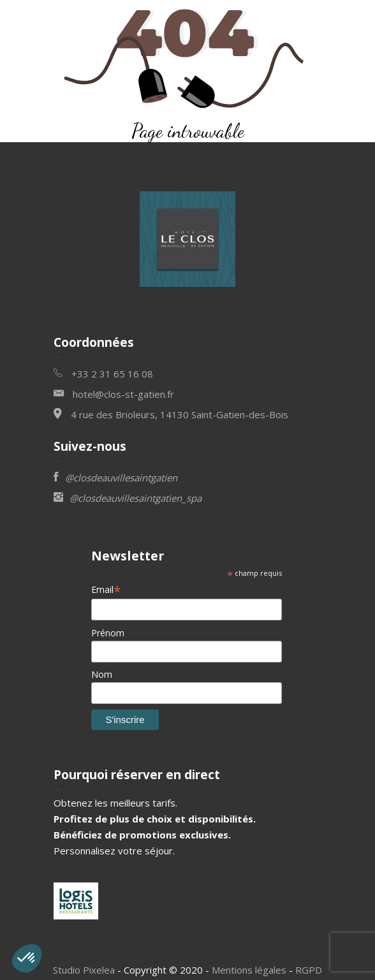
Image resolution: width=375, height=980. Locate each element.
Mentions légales (249, 970)
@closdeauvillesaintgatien (115, 477)
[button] (27, 958)
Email (106, 589)
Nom (102, 674)
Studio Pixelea (84, 970)
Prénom (108, 633)
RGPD (309, 970)
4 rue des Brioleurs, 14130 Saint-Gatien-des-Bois (171, 413)
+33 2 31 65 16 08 (103, 373)
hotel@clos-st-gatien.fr (114, 393)
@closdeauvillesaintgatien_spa (128, 497)
